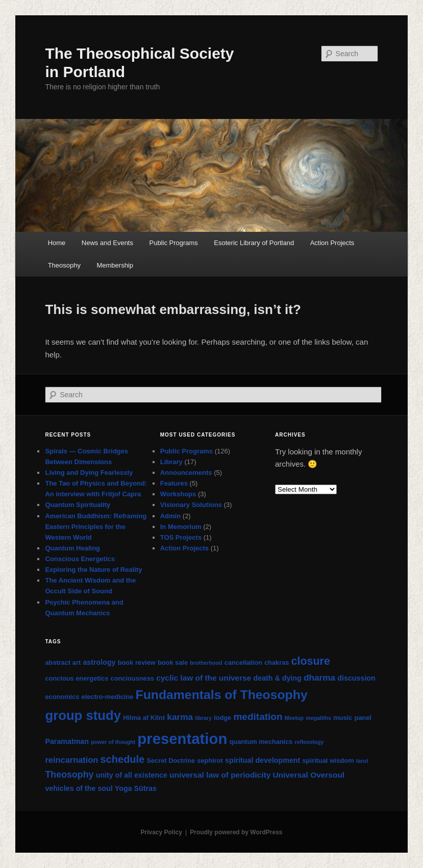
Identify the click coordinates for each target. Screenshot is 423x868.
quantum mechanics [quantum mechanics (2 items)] (261, 742)
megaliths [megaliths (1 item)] (318, 718)
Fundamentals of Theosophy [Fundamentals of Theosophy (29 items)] (222, 695)
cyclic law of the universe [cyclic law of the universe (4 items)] (204, 678)
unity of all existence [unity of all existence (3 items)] (132, 775)
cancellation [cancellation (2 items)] (243, 662)
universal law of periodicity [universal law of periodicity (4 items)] (220, 775)
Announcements (186, 473)
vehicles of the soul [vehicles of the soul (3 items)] (79, 788)
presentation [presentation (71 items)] (182, 739)
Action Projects (332, 243)
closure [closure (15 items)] (311, 661)
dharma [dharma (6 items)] (319, 678)
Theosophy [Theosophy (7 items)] (69, 775)
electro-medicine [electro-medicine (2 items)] (108, 697)
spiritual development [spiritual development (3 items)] (263, 760)
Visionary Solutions (191, 505)
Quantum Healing (72, 548)
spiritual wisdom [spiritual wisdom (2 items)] (328, 761)
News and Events (107, 243)
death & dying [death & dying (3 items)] (278, 678)
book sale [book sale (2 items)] (173, 662)
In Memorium (181, 527)
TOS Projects (181, 537)
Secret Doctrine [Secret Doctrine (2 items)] (171, 761)
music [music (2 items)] (343, 718)
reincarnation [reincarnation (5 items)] (71, 760)
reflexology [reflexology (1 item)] (309, 742)
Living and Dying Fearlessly (89, 473)
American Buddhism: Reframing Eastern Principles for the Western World (96, 527)
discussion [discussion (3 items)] (356, 678)
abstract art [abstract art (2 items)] (63, 662)
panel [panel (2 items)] (363, 718)
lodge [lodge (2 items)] (222, 718)
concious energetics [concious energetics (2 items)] (77, 678)
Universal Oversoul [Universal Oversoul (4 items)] (308, 775)
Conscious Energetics (80, 559)
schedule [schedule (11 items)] (123, 759)
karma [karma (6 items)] (180, 717)
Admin (170, 516)
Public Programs (173, 243)
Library (171, 462)
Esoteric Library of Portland (254, 243)
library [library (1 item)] (203, 718)
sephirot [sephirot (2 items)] (210, 761)
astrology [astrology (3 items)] (99, 662)
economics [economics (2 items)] (62, 697)
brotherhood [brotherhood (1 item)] (206, 663)
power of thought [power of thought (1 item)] (113, 742)
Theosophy (64, 265)
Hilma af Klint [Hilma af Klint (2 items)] (144, 718)
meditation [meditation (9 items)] (258, 717)
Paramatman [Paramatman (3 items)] (67, 741)
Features (174, 483)
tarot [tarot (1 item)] (362, 761)
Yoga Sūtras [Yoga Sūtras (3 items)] (136, 788)
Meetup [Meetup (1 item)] (294, 718)
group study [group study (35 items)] (83, 715)
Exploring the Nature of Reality (93, 570)
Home (57, 243)
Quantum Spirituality (78, 505)
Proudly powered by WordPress (236, 832)
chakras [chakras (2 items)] (277, 662)
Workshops (178, 494)
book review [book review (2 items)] (137, 662)
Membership (115, 265)
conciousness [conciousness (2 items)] (132, 678)
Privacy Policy (161, 832)
